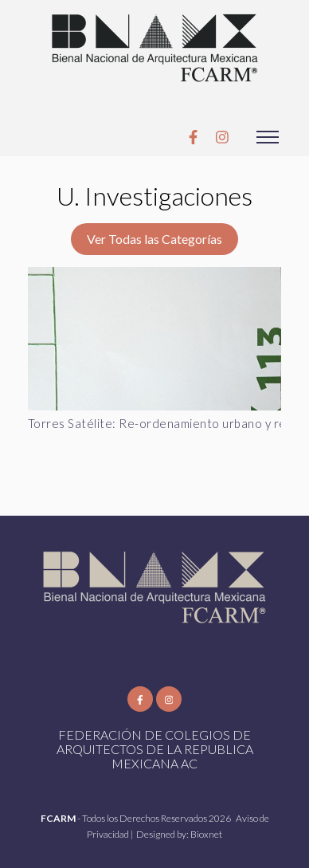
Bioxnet (206, 834)
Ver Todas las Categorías (154, 239)
